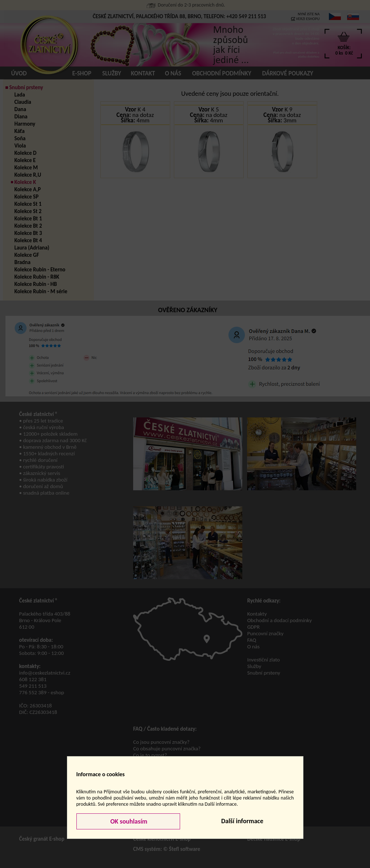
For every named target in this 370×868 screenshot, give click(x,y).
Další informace (242, 821)
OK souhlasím (128, 821)
